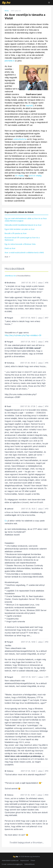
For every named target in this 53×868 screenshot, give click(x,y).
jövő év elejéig (35, 176)
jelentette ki (10, 61)
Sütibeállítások (29, 864)
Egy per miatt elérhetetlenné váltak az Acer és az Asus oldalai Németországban (26, 220)
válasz (40, 283)
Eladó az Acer (10, 248)
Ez (6, 521)
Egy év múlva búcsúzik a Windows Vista (20, 244)
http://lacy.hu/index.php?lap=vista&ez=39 (23, 335)
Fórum (33, 860)
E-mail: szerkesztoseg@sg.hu (12, 864)
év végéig (20, 176)
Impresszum (25, 860)
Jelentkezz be (10, 276)
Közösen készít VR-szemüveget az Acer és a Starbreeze (22, 239)
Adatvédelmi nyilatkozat (10, 860)
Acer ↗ (7, 257)
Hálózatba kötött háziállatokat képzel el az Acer (23, 225)
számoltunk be (20, 139)
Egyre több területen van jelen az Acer (20, 229)
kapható (29, 106)
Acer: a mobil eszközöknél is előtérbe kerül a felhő (24, 253)
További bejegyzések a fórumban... (27, 842)
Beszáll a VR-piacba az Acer (16, 233)
